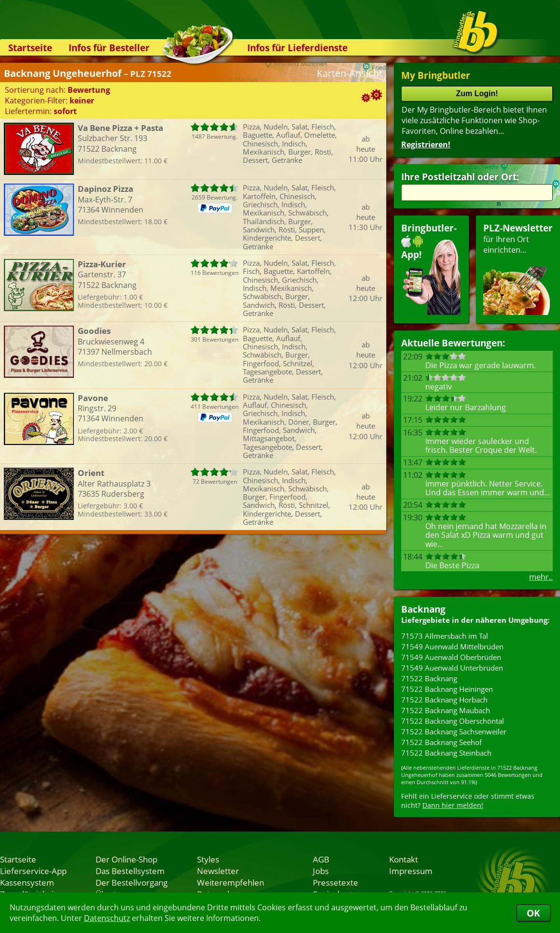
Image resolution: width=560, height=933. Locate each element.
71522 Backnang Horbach (444, 700)
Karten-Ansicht (350, 73)
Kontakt (404, 859)
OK (533, 913)
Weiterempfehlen (231, 882)
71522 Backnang (429, 678)
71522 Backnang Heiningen (447, 689)
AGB (321, 859)
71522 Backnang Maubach (446, 710)
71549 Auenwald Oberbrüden (451, 657)
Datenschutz (107, 918)
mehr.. (541, 577)
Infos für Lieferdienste (297, 48)
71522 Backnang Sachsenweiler (454, 732)
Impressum (411, 871)
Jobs (321, 871)
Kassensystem (27, 882)
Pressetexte (336, 882)
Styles (208, 859)
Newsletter (218, 871)
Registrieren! (426, 144)
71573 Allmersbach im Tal (445, 636)
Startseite (30, 48)
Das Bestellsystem (130, 871)
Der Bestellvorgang (132, 882)
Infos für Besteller (109, 48)
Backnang (423, 609)
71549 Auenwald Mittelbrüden (452, 646)
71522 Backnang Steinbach (446, 753)
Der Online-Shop (126, 859)
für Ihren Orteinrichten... (518, 268)
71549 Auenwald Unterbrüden (452, 668)
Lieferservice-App (33, 871)
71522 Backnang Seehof (441, 742)
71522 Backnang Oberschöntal (453, 721)
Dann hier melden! (453, 805)
